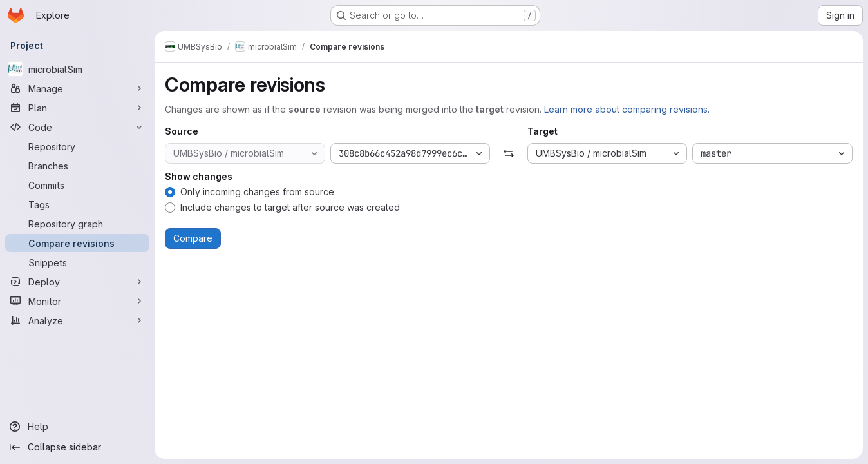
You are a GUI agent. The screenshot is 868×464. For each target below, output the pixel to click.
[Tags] (77, 204)
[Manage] (77, 88)
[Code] (77, 127)
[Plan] (77, 108)
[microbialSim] (77, 69)
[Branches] (77, 166)
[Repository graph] (77, 224)
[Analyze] (77, 320)
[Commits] (77, 185)
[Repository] (77, 146)
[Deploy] (77, 282)
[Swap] (508, 153)
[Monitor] (77, 301)
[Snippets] (77, 262)
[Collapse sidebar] (77, 447)
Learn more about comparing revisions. (627, 109)
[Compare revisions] (77, 243)
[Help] (77, 427)
